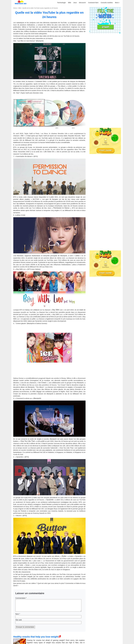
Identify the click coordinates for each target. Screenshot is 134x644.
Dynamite (50, 500)
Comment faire (93, 3)
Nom (18, 614)
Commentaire (21, 598)
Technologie (62, 3)
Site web (19, 620)
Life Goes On (49, 152)
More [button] (117, 3)
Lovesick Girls (41, 81)
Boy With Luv (57, 310)
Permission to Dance (61, 208)
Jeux (75, 3)
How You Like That (28, 441)
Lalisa (77, 256)
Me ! (22, 136)
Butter (64, 556)
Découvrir (82, 3)
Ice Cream (42, 383)
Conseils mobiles (107, 3)
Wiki (70, 3)
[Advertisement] (105, 48)
